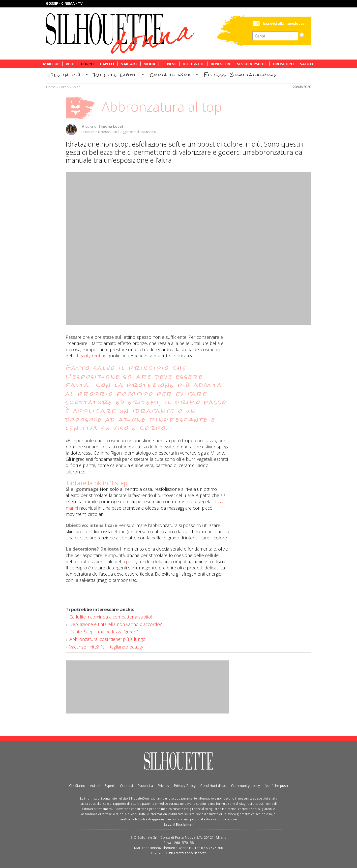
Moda (149, 64)
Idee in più (65, 75)
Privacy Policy (185, 786)
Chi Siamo (77, 786)
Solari (76, 87)
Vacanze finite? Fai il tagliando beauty (106, 647)
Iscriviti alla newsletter (284, 23)
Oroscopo (283, 64)
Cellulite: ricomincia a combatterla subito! (111, 617)
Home (51, 87)
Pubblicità (145, 786)
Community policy (245, 786)
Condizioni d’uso (213, 786)
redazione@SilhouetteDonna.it (167, 848)
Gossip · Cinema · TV (64, 3)
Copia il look (170, 75)
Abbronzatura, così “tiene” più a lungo (107, 639)
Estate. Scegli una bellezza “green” (104, 632)
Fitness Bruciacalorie (240, 75)
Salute (307, 64)
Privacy (163, 786)
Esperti (110, 786)
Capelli (107, 64)
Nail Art (129, 64)
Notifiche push (276, 786)
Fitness (169, 64)
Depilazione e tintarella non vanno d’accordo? (116, 624)
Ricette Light (115, 75)
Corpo (87, 64)
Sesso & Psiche (252, 64)
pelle (131, 561)
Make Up (51, 64)
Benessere (221, 64)
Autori (95, 786)
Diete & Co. (194, 64)
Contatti (126, 786)
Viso (70, 64)
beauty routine (91, 356)
